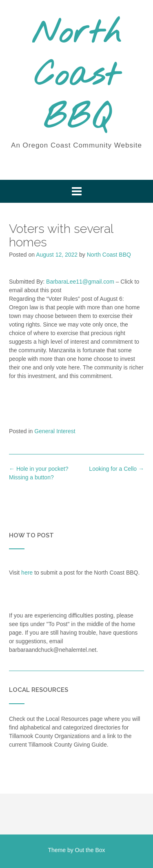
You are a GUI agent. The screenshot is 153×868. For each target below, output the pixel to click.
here (27, 573)
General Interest (55, 431)
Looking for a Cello (116, 469)
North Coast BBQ (76, 76)
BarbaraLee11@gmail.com (80, 282)
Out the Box (90, 850)
